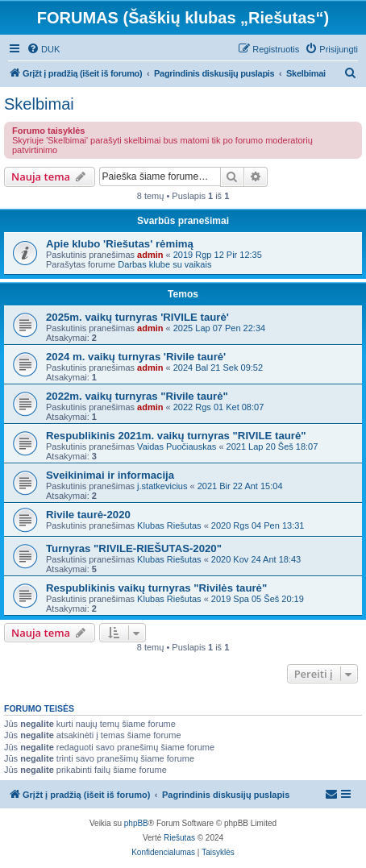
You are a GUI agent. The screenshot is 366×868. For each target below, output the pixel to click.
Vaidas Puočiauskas (177, 446)
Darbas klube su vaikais (164, 264)
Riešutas (179, 838)
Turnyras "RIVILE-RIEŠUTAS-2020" (134, 548)
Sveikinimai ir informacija (110, 475)
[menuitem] (43, 49)
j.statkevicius (162, 486)
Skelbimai (39, 104)
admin (150, 255)
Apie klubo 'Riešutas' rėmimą (120, 244)
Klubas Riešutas (169, 525)
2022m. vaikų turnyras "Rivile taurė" (137, 396)
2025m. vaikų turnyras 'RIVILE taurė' (137, 317)
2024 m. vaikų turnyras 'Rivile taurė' (136, 357)
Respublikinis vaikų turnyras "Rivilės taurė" (156, 588)
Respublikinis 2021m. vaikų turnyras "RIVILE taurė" (176, 436)
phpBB (136, 823)
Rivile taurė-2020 (88, 515)
